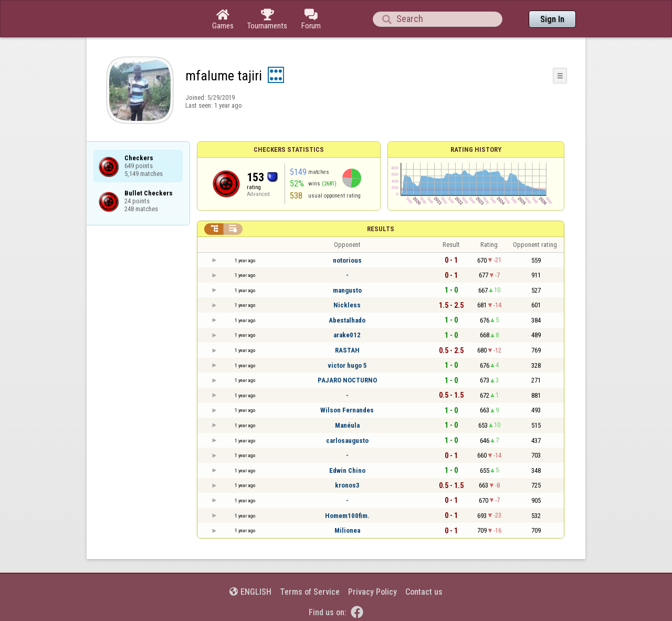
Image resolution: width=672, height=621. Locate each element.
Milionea (347, 530)
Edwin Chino (347, 470)
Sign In (552, 19)
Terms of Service (310, 592)
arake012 (347, 335)
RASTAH (347, 350)
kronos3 (347, 485)
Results (381, 229)
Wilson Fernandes (347, 410)
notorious (347, 260)
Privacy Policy (372, 592)
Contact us (424, 592)
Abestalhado (347, 320)
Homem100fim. (347, 516)
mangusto (347, 290)
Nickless (347, 305)
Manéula (347, 425)
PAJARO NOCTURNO (347, 380)
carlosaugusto (347, 441)
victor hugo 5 (347, 365)
